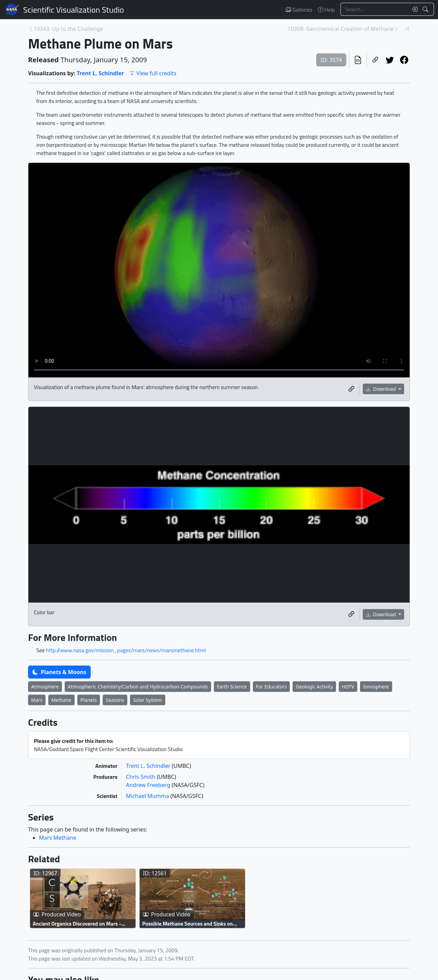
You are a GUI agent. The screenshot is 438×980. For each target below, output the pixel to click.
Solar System (148, 700)
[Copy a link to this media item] (351, 389)
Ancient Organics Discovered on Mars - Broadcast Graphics (77, 923)
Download (382, 389)
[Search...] (374, 9)
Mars (37, 700)
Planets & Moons (59, 672)
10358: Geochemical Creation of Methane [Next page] (340, 29)
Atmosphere (45, 687)
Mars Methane (58, 838)
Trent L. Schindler (100, 73)
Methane (61, 700)
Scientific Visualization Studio (74, 10)
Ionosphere (376, 687)
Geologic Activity (314, 687)
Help (326, 10)
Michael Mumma (148, 796)
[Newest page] (407, 29)
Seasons (115, 700)
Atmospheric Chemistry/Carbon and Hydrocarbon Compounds (138, 687)
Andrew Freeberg (149, 785)
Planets (89, 700)
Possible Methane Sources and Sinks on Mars (188, 923)
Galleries (299, 10)
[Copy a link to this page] (375, 60)
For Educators (272, 687)
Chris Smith (141, 777)
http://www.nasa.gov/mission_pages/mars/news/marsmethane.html (126, 650)
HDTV (348, 687)
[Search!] (426, 9)
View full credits (153, 73)
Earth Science (232, 687)
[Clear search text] (413, 9)
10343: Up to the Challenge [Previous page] (68, 29)
